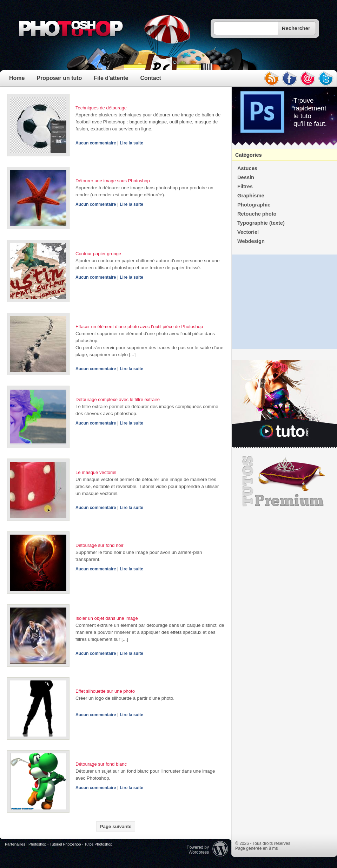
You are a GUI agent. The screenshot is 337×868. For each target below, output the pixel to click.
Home (17, 78)
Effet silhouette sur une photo (105, 691)
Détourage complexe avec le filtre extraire (118, 399)
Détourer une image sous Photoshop (113, 181)
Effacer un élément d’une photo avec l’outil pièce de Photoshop (139, 327)
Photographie (254, 205)
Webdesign (251, 241)
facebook (290, 79)
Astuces (247, 168)
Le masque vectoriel (96, 472)
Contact (151, 78)
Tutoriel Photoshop (65, 844)
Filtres (245, 187)
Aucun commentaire (96, 143)
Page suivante (116, 826)
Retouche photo (257, 214)
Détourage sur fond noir (100, 545)
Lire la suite (131, 143)
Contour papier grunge (98, 254)
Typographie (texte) (261, 223)
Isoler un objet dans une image (107, 618)
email (308, 79)
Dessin (246, 177)
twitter (326, 79)
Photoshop (37, 844)
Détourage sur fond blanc (101, 764)
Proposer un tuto (59, 78)
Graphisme (251, 196)
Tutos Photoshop (98, 844)
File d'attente (111, 78)
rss (271, 79)
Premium (284, 481)
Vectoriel (248, 232)
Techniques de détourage (101, 108)
